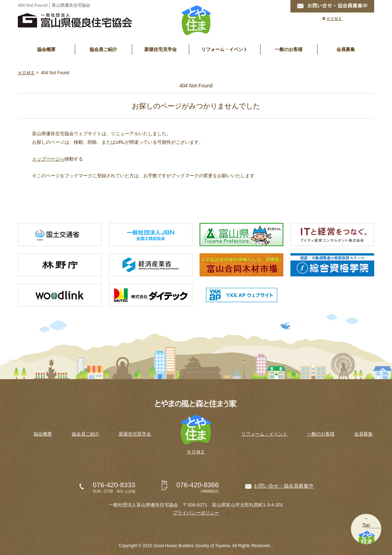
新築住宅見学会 (161, 49)
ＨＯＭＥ (334, 19)
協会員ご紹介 (103, 49)
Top (366, 525)
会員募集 (346, 49)
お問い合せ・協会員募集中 (284, 486)
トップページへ (48, 159)
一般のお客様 (289, 49)
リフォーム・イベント (225, 49)
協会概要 (46, 49)
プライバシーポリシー (196, 513)
